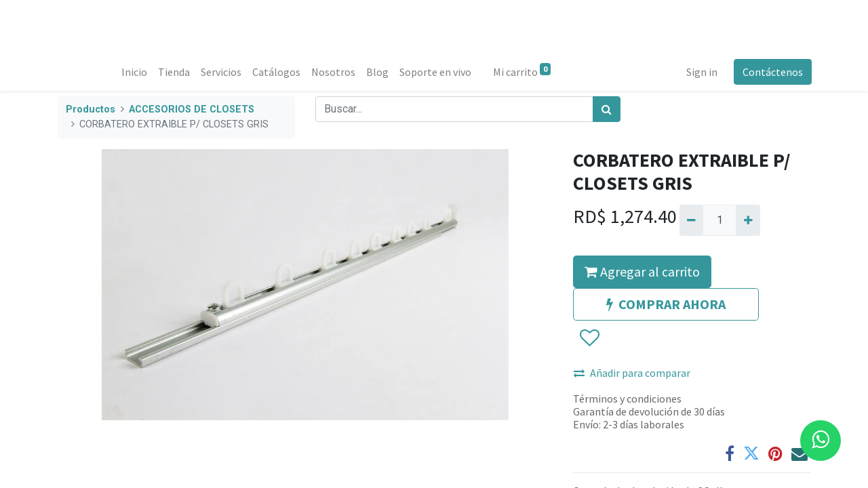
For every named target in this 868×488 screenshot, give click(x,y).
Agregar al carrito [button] (642, 271)
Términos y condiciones (627, 399)
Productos (91, 109)
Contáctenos (771, 72)
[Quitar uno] (691, 220)
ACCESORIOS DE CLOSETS (192, 109)
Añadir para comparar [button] (632, 373)
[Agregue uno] (748, 220)
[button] (589, 338)
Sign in (701, 72)
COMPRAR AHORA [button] (666, 304)
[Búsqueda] (607, 109)
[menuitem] (136, 72)
